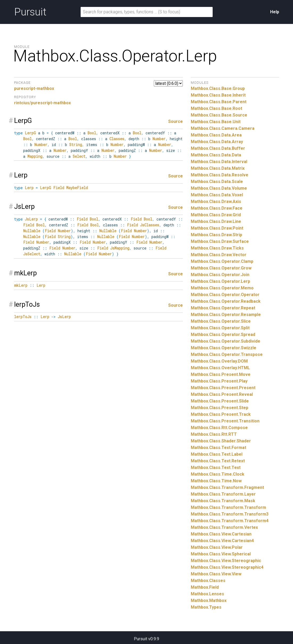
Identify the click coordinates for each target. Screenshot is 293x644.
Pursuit (30, 12)
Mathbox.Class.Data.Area (216, 135)
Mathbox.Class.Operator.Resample (226, 315)
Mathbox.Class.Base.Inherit (218, 95)
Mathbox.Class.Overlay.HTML (220, 368)
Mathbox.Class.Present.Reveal (222, 394)
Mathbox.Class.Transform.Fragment (227, 487)
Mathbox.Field (205, 587)
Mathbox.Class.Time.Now (216, 481)
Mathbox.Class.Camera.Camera (223, 128)
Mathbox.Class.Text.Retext (218, 461)
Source (176, 121)
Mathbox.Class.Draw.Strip (216, 235)
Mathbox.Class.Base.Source (219, 115)
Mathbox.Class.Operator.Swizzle (224, 348)
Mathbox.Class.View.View (216, 574)
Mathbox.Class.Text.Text (216, 468)
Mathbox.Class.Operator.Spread (223, 335)
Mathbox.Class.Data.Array (217, 142)
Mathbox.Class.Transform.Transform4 (230, 521)
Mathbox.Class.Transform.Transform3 (230, 514)
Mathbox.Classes (208, 581)
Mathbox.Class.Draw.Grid (216, 215)
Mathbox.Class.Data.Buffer (218, 148)
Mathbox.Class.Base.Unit (216, 122)
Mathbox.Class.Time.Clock (218, 474)
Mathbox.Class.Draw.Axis (216, 201)
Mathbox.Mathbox (209, 601)
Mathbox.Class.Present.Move (221, 374)
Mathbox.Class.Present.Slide (220, 401)
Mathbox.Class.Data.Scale (217, 182)
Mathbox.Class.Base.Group (218, 88)
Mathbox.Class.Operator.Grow (221, 268)
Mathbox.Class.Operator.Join (220, 275)
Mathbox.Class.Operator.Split (220, 328)
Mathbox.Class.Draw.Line (216, 221)
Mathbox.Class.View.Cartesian (221, 534)
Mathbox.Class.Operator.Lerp (220, 281)
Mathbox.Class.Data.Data (216, 155)
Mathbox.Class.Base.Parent (219, 102)
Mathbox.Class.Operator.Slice (221, 321)
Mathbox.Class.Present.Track (221, 414)
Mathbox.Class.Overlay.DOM (219, 361)
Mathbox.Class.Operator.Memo (222, 288)
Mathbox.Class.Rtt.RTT (214, 434)
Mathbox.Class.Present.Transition (225, 421)
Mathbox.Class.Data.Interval (219, 162)
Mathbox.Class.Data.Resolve (220, 175)
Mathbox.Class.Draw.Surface (220, 241)
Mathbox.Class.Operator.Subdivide (226, 341)
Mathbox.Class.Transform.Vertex (224, 527)
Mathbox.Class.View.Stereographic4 (227, 567)
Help (275, 12)
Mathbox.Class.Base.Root (216, 108)
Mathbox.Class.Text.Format (218, 448)
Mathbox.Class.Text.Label (217, 454)
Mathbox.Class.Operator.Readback (226, 301)
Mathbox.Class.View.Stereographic (226, 561)
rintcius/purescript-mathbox (42, 103)
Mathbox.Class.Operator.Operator (225, 295)
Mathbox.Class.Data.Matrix (218, 168)
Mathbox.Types (206, 607)
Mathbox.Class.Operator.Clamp (222, 261)
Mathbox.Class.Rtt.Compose (219, 428)
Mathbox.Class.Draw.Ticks (217, 248)
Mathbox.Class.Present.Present (223, 388)
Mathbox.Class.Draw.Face (217, 208)
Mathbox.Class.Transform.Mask (223, 501)
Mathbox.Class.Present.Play (219, 381)
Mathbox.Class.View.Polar (217, 547)
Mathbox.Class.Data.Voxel (217, 195)
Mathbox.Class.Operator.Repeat (223, 308)
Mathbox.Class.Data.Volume (219, 188)
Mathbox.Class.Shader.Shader (221, 441)
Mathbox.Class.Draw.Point (217, 228)
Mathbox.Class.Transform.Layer (223, 494)
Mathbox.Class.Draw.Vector (219, 255)
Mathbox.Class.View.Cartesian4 (222, 541)
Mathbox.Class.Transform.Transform (228, 507)
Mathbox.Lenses (207, 594)
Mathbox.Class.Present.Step (220, 408)
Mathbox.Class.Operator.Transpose (227, 354)
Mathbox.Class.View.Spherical (221, 554)
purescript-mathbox (34, 88)
